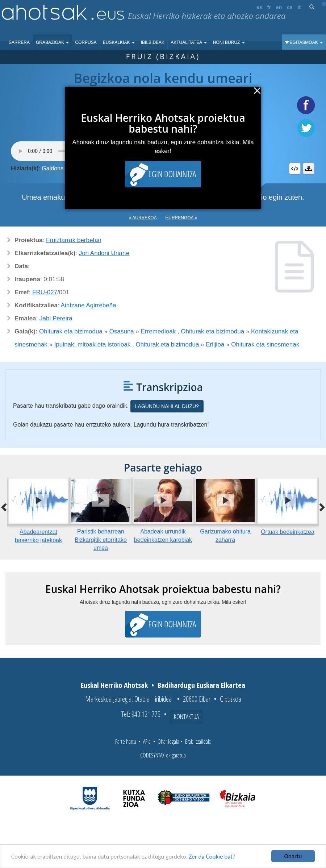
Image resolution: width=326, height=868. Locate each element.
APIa (147, 742)
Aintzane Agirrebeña (89, 305)
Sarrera (19, 42)
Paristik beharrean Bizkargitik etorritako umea (101, 540)
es (259, 7)
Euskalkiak (119, 42)
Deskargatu (309, 169)
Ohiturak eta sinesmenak (265, 344)
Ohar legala (168, 742)
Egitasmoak (304, 42)
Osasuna (122, 331)
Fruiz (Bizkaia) (163, 56)
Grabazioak (52, 42)
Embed (295, 169)
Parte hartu (126, 742)
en (279, 7)
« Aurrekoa (143, 218)
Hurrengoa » (181, 218)
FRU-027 (45, 292)
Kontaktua (186, 717)
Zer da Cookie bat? (212, 857)
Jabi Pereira (56, 318)
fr (269, 7)
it (299, 7)
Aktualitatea (189, 42)
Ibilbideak (153, 42)
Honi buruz (229, 42)
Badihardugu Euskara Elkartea (201, 685)
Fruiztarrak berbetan (74, 240)
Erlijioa (215, 344)
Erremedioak (158, 331)
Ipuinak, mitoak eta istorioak (93, 344)
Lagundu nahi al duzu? (167, 406)
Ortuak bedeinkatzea (288, 532)
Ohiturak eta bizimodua (71, 331)
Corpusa (86, 42)
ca (290, 7)
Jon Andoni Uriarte (104, 253)
